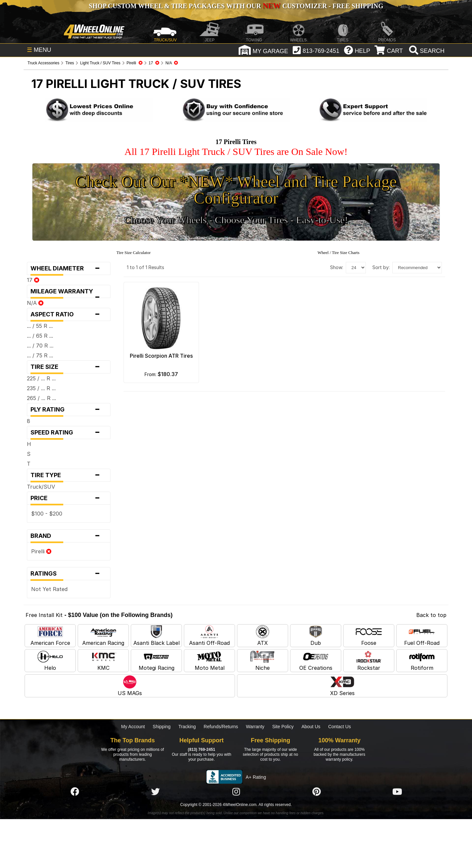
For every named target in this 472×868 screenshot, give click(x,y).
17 (33, 280)
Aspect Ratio (69, 314)
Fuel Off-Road (422, 636)
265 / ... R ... (41, 398)
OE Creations (316, 661)
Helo (50, 661)
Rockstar (369, 661)
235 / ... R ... (41, 388)
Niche (263, 661)
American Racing (103, 636)
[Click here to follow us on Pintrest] (317, 792)
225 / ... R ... (41, 378)
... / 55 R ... (40, 326)
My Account (133, 727)
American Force (50, 636)
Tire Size (69, 367)
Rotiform (422, 661)
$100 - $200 (47, 514)
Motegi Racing (157, 661)
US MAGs (130, 686)
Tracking (187, 727)
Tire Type (69, 475)
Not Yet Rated (49, 589)
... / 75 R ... (40, 355)
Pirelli (41, 551)
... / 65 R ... (40, 336)
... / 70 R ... (40, 346)
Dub (316, 636)
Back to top (431, 615)
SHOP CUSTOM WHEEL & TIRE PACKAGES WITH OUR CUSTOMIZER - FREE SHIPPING (236, 6)
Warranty (255, 727)
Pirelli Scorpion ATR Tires (161, 356)
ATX (263, 636)
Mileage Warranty (69, 293)
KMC (103, 661)
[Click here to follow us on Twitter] (155, 792)
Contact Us (339, 727)
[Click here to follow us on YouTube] (397, 792)
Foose (369, 636)
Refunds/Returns (221, 727)
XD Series (342, 686)
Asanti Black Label (157, 636)
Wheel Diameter (69, 268)
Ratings (69, 574)
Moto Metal (210, 661)
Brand (69, 536)
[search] (426, 51)
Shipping (162, 727)
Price (69, 498)
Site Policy (283, 727)
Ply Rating (69, 410)
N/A (35, 303)
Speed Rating (69, 433)
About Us (311, 727)
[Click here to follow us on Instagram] (236, 792)
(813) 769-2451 (201, 750)
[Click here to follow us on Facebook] (75, 792)
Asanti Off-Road (209, 636)
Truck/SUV (41, 487)
